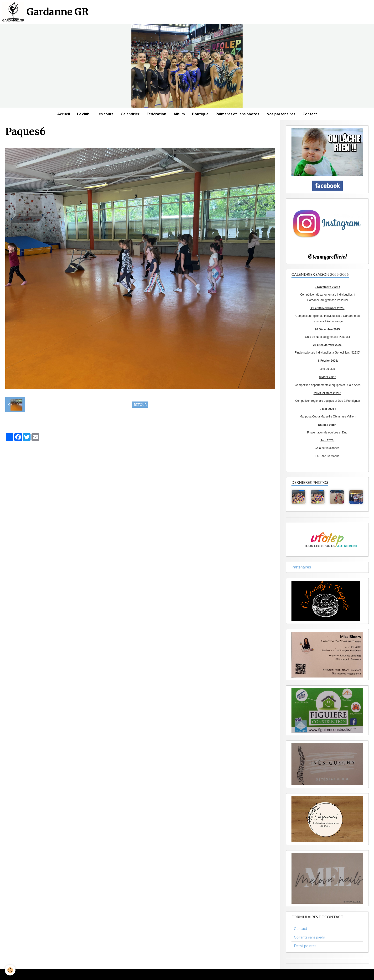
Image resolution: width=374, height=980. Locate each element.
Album (179, 114)
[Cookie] (10, 970)
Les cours (105, 114)
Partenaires (301, 567)
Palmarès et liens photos (237, 114)
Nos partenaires (281, 114)
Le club (83, 114)
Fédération (156, 114)
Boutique (200, 114)
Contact (310, 114)
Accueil (64, 114)
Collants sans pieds (309, 937)
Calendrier (130, 114)
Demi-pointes (305, 946)
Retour (140, 405)
